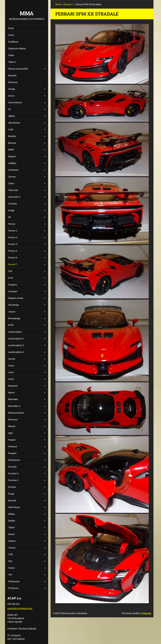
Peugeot (12, 453)
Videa (11, 55)
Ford (11, 278)
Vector (11, 568)
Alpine (11, 116)
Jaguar (12, 311)
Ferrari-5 (13, 251)
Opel (10, 433)
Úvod (11, 28)
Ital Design (14, 305)
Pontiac (12, 487)
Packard (12, 446)
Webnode (146, 613)
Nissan (12, 426)
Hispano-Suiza (16, 298)
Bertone (12, 143)
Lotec (11, 372)
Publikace (13, 42)
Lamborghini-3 (16, 345)
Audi (11, 129)
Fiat (10, 271)
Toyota (12, 548)
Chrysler (13, 204)
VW (10, 575)
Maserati (13, 386)
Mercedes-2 (14, 406)
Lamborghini (15, 332)
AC (10, 109)
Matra (11, 392)
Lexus (11, 365)
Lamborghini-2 (16, 338)
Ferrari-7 (13, 264)
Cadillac (12, 163)
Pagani (12, 440)
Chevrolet (13, 190)
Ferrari (12, 224)
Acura (11, 96)
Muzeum (13, 82)
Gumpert (13, 291)
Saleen (12, 514)
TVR (10, 554)
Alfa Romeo (14, 123)
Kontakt (12, 75)
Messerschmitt (16, 413)
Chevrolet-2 (14, 197)
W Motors (13, 588)
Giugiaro (13, 285)
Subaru (12, 541)
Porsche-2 (13, 473)
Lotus (11, 379)
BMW (11, 150)
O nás (11, 35)
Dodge (11, 210)
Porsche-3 (13, 480)
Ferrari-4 (13, 244)
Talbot (11, 527)
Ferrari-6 (13, 258)
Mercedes (13, 399)
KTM (11, 325)
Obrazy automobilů (18, 69)
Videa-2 (12, 62)
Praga (11, 494)
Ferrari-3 (13, 237)
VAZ (10, 561)
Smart (11, 534)
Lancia (12, 359)
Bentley (12, 136)
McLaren (13, 419)
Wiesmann (14, 581)
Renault (12, 500)
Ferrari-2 (13, 231)
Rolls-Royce (14, 507)
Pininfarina (14, 460)
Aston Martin (15, 102)
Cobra (11, 183)
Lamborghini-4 (16, 352)
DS (10, 217)
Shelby (12, 521)
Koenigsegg (14, 318)
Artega (12, 89)
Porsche (12, 467)
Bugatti (12, 156)
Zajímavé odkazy (17, 48)
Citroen (12, 177)
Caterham (13, 170)
